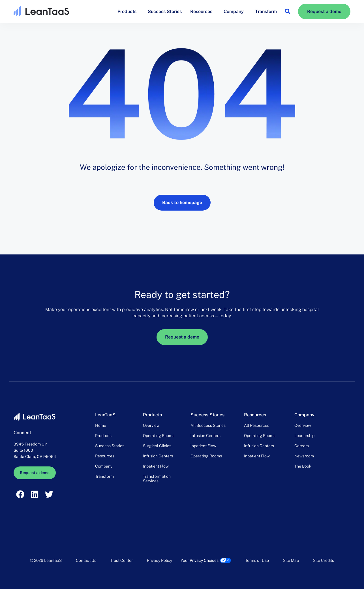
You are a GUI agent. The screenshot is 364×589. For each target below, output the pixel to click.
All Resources (257, 425)
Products (128, 11)
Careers (302, 446)
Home (101, 425)
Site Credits (324, 560)
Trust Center (122, 560)
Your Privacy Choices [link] (200, 560)
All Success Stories (208, 425)
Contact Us (86, 560)
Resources (203, 11)
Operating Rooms (159, 436)
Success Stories (165, 11)
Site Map (291, 560)
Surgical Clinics (157, 446)
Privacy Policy (159, 560)
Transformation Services (157, 479)
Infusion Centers (158, 456)
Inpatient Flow (156, 466)
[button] (287, 11)
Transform (266, 11)
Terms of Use (257, 560)
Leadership (304, 436)
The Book (303, 466)
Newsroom (304, 456)
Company (235, 11)
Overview (151, 425)
